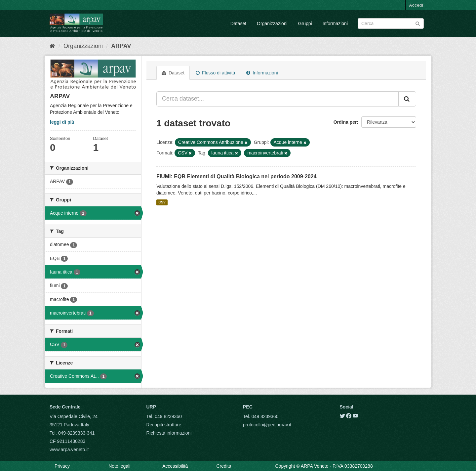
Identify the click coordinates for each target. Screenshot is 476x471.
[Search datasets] (391, 23)
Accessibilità (175, 466)
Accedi (416, 5)
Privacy (62, 466)
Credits (223, 466)
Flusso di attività (215, 73)
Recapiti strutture (164, 425)
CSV (162, 202)
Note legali (119, 466)
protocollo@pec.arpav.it (267, 425)
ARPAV (121, 46)
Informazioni (335, 23)
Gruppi (305, 23)
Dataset (238, 23)
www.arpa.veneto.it (69, 450)
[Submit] (418, 23)
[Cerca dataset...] (278, 99)
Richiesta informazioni (169, 433)
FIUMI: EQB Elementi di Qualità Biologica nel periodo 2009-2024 (237, 176)
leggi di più (62, 122)
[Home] (52, 46)
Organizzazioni (272, 23)
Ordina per (345, 122)
